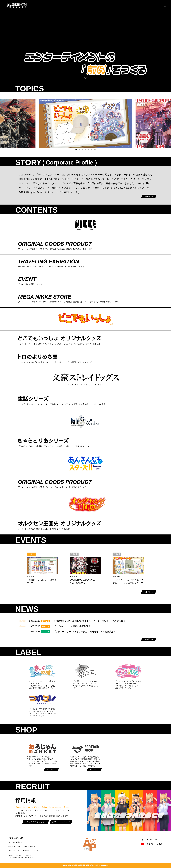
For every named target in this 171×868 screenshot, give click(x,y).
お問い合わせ (16, 838)
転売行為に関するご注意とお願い (22, 846)
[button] (76, 150)
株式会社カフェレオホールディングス (23, 850)
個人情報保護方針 (15, 842)
